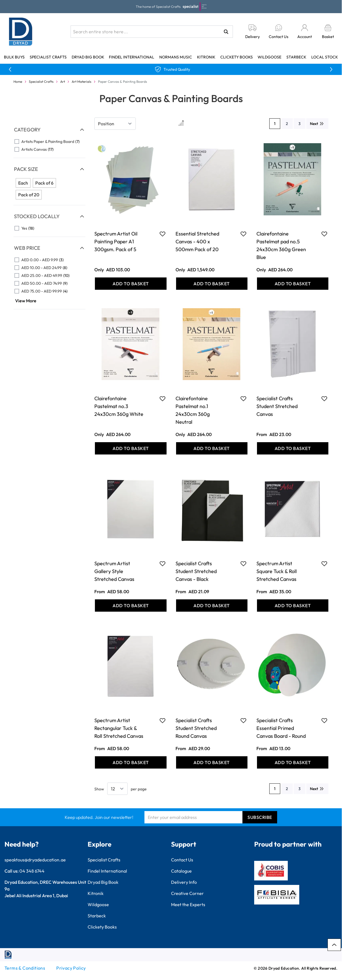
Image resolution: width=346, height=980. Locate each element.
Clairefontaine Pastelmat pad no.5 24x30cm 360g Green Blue (281, 245)
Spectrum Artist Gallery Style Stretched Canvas (114, 571)
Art (63, 82)
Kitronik (206, 57)
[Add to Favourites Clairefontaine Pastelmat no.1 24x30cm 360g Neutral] (243, 399)
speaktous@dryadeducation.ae (35, 860)
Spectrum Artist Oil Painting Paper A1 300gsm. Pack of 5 (116, 242)
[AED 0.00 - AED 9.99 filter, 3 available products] (49, 260)
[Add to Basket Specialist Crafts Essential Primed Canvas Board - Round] (293, 762)
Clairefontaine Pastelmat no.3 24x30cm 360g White (119, 406)
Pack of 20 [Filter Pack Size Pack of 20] (29, 195)
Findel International (132, 57)
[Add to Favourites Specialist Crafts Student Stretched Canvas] (324, 399)
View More (26, 301)
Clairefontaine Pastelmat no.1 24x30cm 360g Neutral (193, 410)
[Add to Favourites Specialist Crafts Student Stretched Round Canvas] (243, 720)
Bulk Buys (14, 57)
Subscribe (260, 817)
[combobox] (152, 32)
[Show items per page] (117, 789)
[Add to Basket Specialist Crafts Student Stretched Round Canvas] (212, 762)
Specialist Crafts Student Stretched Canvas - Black (196, 571)
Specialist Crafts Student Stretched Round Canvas (196, 728)
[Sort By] (115, 124)
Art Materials (81, 82)
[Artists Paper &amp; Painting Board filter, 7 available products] (49, 142)
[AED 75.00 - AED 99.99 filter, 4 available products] (49, 291)
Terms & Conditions (25, 968)
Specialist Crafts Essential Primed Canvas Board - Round (281, 728)
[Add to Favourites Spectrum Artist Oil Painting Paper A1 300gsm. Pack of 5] (163, 234)
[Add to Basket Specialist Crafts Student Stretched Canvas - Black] (212, 606)
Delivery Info (184, 882)
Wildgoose (269, 57)
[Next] (317, 124)
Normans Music (176, 57)
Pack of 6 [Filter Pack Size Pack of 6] (44, 183)
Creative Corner (187, 893)
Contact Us (182, 860)
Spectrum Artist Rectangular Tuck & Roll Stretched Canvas (119, 728)
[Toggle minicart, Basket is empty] (328, 32)
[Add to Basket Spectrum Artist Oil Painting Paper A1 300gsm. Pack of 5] (131, 284)
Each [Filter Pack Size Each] (23, 183)
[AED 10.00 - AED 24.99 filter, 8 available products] (49, 268)
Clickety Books (237, 57)
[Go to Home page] (21, 32)
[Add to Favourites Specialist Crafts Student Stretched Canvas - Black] (243, 564)
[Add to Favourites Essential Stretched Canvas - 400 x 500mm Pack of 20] (243, 234)
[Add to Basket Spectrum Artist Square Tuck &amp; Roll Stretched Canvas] (293, 606)
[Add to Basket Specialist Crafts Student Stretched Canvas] (293, 448)
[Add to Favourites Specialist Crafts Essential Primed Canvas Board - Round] (324, 720)
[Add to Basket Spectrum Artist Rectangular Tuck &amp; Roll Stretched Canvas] (131, 762)
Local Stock (325, 57)
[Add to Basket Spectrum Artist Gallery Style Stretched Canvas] (131, 606)
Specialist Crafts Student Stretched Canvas (277, 406)
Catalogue (181, 871)
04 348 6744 (32, 871)
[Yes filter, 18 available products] (49, 228)
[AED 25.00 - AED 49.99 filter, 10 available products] (49, 275)
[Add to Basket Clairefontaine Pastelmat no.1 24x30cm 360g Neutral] (212, 448)
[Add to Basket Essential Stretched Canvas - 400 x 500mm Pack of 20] (212, 284)
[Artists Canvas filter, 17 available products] (49, 149)
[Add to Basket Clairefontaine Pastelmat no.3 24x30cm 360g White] (131, 448)
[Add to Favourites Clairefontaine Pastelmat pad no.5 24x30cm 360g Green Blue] (324, 234)
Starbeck (296, 57)
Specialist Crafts (48, 57)
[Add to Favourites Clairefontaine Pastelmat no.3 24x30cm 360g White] (163, 399)
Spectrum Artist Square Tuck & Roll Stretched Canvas (277, 571)
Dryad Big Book (88, 57)
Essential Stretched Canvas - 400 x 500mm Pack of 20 (197, 242)
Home (18, 82)
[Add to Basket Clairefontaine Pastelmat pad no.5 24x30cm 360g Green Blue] (293, 284)
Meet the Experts (188, 904)
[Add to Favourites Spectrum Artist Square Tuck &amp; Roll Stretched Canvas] (324, 564)
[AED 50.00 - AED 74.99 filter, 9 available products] (49, 283)
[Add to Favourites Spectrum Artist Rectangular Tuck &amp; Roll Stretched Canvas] (163, 720)
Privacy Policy (71, 968)
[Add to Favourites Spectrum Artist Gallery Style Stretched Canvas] (163, 564)
